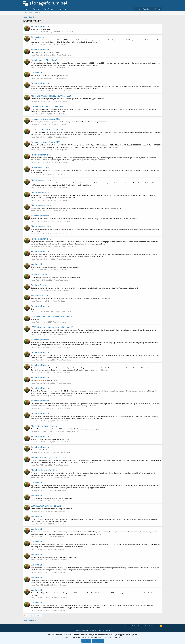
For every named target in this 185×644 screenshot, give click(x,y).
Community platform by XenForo (92, 630)
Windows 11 (37, 73)
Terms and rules (131, 626)
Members (62, 9)
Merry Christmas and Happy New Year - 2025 (51, 96)
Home (27, 9)
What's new (49, 9)
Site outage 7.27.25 (40, 296)
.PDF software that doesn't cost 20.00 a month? (52, 317)
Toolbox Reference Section (69, 431)
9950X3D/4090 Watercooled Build (46, 506)
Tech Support (64, 114)
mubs (33, 32)
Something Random (40, 27)
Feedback (62, 175)
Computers (63, 45)
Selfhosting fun (38, 37)
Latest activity (28, 13)
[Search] (157, 9)
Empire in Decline (39, 275)
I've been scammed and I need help (47, 106)
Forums (36, 9)
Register (37, 13)
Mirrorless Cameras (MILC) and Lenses (49, 458)
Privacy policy (143, 626)
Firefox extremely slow (41, 155)
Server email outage (40, 167)
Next (38, 615)
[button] (41, 9)
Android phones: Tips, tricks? (44, 60)
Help (151, 626)
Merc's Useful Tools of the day (44, 426)
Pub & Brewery (72, 32)
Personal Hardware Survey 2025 (46, 119)
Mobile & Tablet (64, 68)
